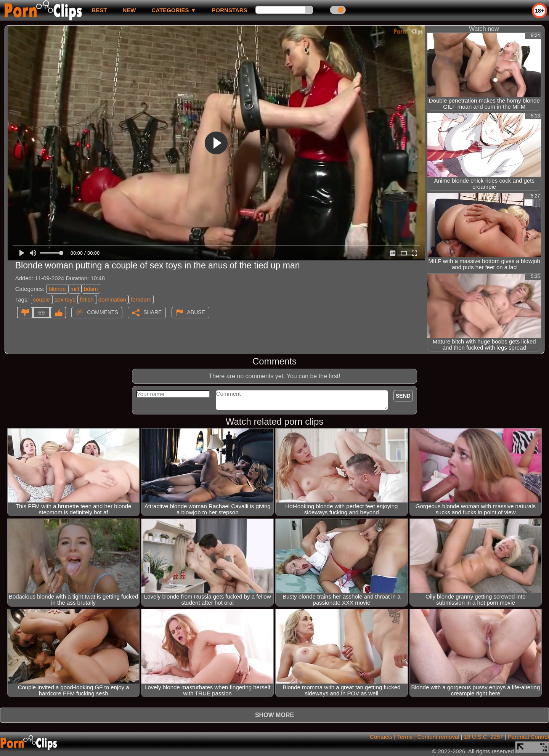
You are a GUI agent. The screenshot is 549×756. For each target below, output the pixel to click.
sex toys (65, 299)
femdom (141, 299)
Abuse (196, 312)
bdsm (91, 289)
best (99, 10)
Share (152, 312)
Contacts (381, 737)
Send (403, 396)
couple (42, 299)
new (129, 10)
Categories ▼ (174, 10)
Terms (405, 737)
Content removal (438, 737)
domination (112, 299)
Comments (103, 312)
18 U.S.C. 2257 (484, 737)
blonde (57, 289)
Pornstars (230, 10)
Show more (274, 715)
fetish (87, 299)
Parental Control (528, 737)
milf (75, 289)
